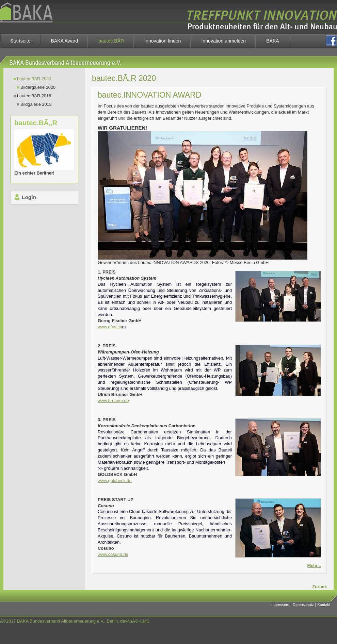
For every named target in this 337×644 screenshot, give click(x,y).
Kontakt (324, 605)
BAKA (273, 41)
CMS (144, 621)
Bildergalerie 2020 (38, 87)
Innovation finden (163, 41)
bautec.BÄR (111, 41)
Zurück (319, 587)
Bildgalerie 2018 (36, 104)
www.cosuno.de (113, 554)
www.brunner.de (113, 401)
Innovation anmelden (223, 41)
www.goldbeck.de (115, 481)
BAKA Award (64, 41)
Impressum (280, 605)
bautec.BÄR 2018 (34, 96)
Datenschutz (303, 605)
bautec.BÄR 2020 (34, 79)
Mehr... (314, 566)
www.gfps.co (110, 327)
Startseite (20, 41)
